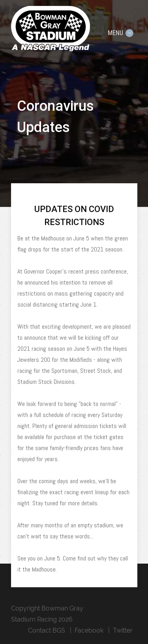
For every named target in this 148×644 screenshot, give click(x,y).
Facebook (89, 630)
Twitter (123, 630)
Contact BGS (47, 630)
